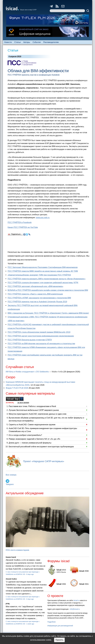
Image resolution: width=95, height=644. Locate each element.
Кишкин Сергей (11, 557)
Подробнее (51, 622)
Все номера (11, 475)
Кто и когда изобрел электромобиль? (25, 435)
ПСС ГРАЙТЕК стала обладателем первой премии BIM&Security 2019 (39, 332)
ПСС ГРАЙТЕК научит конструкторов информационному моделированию (41, 336)
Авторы (27, 42)
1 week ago (30, 624)
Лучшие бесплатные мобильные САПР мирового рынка (34, 410)
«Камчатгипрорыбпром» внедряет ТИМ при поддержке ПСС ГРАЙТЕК (39, 275)
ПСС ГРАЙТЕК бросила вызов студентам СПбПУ (30, 340)
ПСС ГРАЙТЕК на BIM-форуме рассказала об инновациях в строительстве (41, 344)
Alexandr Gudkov (11, 579)
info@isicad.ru (75, 609)
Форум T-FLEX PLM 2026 (17, 388)
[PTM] (8, 604)
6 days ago (30, 574)
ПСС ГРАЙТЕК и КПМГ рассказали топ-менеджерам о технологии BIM (39, 298)
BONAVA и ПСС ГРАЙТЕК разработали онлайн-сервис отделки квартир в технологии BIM (48, 290)
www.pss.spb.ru (43, 218)
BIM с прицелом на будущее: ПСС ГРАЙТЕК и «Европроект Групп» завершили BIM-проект (48, 313)
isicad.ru (76, 600)
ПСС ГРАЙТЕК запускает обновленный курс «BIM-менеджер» (35, 286)
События (37, 42)
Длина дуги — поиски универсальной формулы (30, 443)
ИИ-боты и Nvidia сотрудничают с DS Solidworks (27, 372)
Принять (59, 640)
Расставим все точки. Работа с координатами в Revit (32, 406)
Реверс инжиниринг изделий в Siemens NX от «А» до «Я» (35, 439)
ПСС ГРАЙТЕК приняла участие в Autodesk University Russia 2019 (37, 302)
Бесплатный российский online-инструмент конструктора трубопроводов (41, 447)
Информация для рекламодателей (60, 626)
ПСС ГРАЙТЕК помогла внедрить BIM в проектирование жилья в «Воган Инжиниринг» (47, 279)
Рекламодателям (51, 42)
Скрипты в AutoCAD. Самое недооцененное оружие (32, 425)
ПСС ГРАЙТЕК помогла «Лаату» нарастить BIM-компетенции (35, 294)
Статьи (17, 42)
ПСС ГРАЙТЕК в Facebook (20, 222)
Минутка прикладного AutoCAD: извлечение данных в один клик (37, 414)
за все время (23, 403)
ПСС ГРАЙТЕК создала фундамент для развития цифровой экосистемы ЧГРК (43, 283)
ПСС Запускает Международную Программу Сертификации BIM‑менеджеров (43, 267)
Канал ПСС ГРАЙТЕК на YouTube (23, 227)
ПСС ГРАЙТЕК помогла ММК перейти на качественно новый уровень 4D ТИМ (43, 271)
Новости (8, 42)
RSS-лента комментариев (17, 550)
